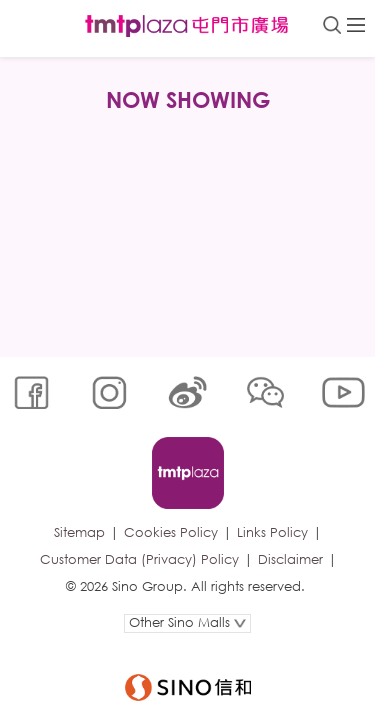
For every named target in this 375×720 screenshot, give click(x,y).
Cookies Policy (171, 532)
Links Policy (272, 532)
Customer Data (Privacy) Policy (139, 559)
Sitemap (79, 532)
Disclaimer (290, 559)
